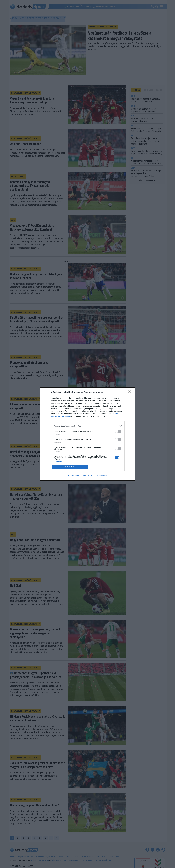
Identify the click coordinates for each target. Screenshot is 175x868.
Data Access (87, 476)
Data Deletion (74, 476)
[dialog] (88, 434)
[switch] (118, 431)
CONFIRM (70, 467)
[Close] (130, 392)
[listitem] (88, 426)
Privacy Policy (101, 476)
